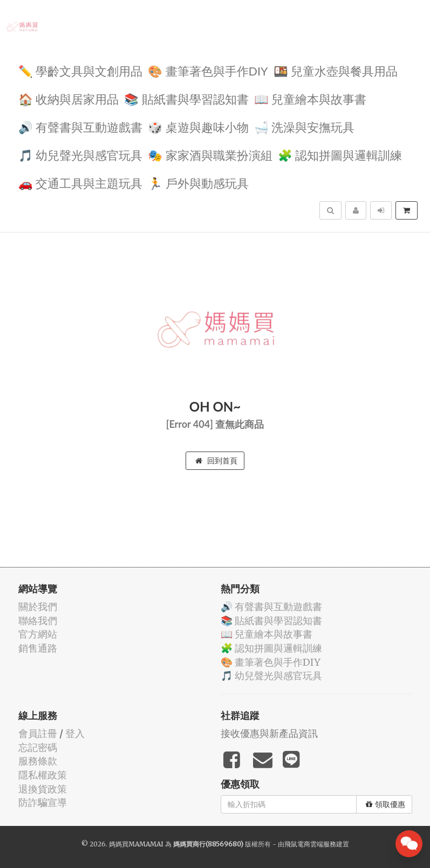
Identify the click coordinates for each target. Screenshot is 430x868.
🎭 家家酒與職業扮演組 (210, 155)
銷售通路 (38, 648)
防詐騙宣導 (43, 802)
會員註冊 (38, 733)
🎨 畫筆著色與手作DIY (208, 70)
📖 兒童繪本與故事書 (310, 98)
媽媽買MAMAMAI (136, 844)
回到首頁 (216, 461)
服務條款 (38, 761)
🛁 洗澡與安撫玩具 (305, 127)
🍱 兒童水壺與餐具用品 (336, 70)
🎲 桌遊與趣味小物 (198, 127)
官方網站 (38, 634)
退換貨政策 (43, 789)
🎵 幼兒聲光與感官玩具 (81, 155)
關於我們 (38, 607)
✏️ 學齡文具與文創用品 (81, 70)
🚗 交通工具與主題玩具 (81, 183)
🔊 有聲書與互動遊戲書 (81, 127)
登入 (75, 733)
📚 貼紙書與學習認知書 (186, 98)
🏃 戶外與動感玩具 (198, 183)
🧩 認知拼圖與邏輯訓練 (340, 155)
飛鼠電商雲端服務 (310, 844)
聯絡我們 (38, 621)
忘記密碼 (38, 747)
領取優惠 (385, 804)
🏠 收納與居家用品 (69, 98)
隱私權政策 (43, 775)
